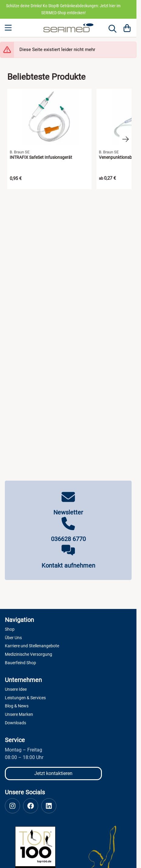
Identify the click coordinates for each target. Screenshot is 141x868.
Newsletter (68, 512)
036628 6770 (68, 539)
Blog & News (17, 706)
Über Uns (13, 638)
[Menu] (9, 28)
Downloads (15, 723)
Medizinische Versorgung (29, 654)
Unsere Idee (16, 689)
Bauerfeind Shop (20, 663)
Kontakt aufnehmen (68, 565)
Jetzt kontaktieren (53, 773)
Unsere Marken (19, 714)
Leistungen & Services (25, 698)
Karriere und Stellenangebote (32, 646)
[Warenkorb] (127, 28)
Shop (10, 629)
